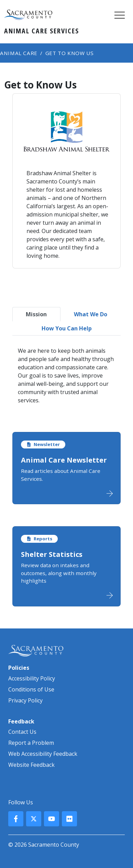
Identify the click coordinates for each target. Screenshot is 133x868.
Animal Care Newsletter (64, 460)
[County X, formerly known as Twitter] (34, 819)
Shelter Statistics (52, 554)
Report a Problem (31, 743)
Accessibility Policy (32, 678)
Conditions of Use (31, 689)
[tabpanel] (66, 375)
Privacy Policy (25, 700)
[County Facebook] (16, 819)
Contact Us (22, 732)
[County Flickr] (69, 819)
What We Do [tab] (91, 314)
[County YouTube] (52, 819)
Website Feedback (31, 765)
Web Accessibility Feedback (43, 754)
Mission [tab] (36, 314)
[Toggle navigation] (120, 15)
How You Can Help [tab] (67, 328)
